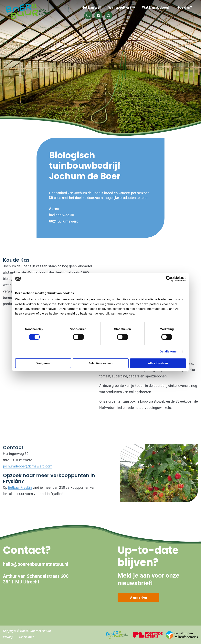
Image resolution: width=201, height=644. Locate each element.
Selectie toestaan (101, 363)
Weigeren (43, 363)
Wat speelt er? (121, 7)
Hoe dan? (184, 7)
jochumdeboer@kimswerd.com (28, 466)
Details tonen (169, 351)
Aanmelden (138, 598)
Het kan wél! (94, 7)
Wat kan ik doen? (157, 7)
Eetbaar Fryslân (20, 487)
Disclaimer (26, 637)
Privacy (8, 637)
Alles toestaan (158, 363)
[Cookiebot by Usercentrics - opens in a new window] (169, 279)
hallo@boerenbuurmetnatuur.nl (36, 564)
